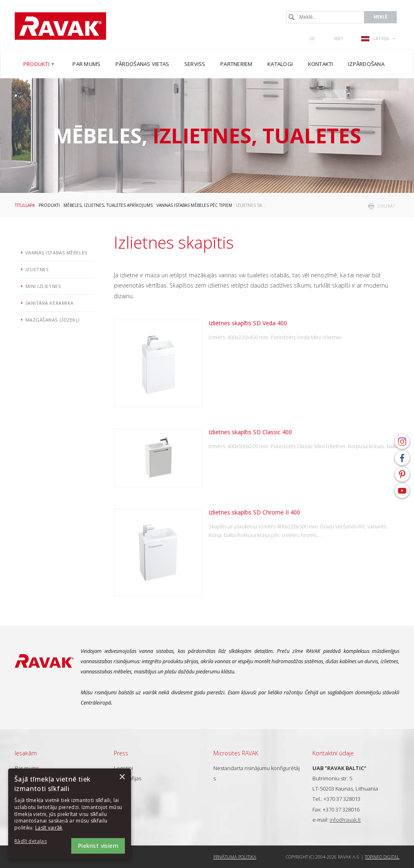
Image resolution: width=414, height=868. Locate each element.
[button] (37, 842)
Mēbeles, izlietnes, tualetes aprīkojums (108, 205)
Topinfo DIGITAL (382, 857)
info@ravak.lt (345, 820)
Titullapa (25, 205)
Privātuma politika (235, 857)
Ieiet (339, 39)
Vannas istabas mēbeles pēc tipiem (194, 205)
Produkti (49, 205)
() (312, 39)
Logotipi (123, 768)
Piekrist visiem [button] (98, 846)
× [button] (122, 777)
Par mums (27, 768)
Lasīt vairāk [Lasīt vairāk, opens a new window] (49, 828)
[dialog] (70, 814)
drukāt (386, 206)
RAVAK (60, 26)
